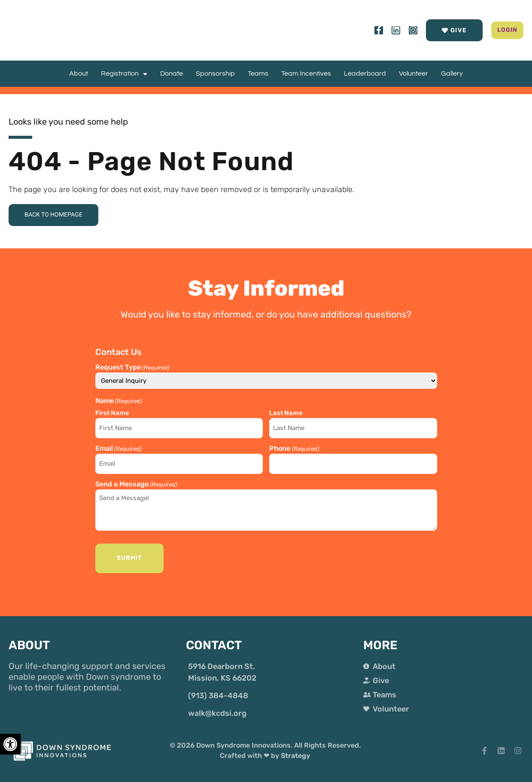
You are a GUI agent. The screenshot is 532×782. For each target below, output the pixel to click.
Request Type (132, 370)
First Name (112, 415)
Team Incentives (306, 73)
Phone (294, 448)
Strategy (295, 750)
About (79, 73)
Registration (124, 74)
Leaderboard (365, 73)
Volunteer (413, 73)
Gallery (452, 73)
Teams (258, 73)
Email (118, 448)
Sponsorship (215, 73)
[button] (493, 30)
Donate (172, 73)
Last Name (286, 415)
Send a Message (136, 481)
